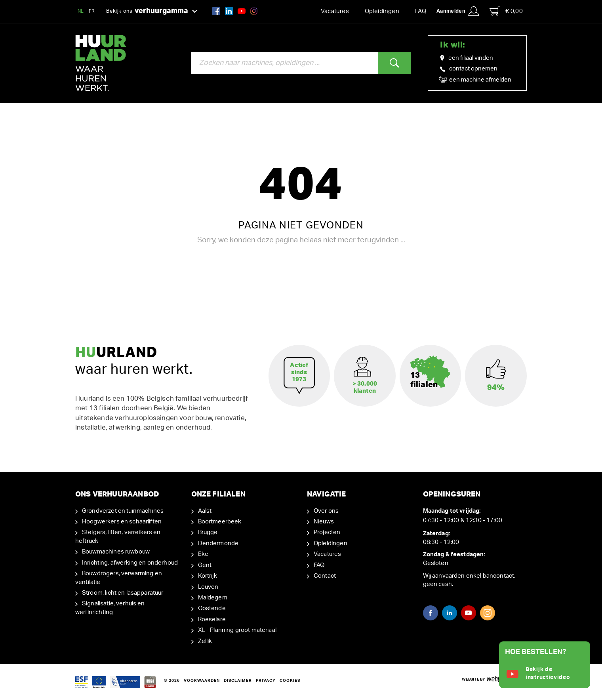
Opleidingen (382, 11)
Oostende (212, 608)
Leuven (208, 587)
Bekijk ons (152, 11)
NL (81, 11)
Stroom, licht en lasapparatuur (123, 593)
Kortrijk (208, 576)
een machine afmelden (476, 80)
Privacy (266, 681)
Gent (205, 565)
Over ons (326, 511)
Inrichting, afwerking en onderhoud (130, 563)
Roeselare (212, 619)
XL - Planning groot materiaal (237, 630)
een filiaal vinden (467, 58)
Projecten (327, 532)
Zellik (205, 641)
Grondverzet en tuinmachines (123, 511)
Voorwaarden (202, 681)
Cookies (290, 681)
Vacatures (335, 11)
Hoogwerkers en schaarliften (122, 522)
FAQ (421, 11)
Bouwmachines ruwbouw (116, 552)
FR (92, 11)
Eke (203, 554)
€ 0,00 (506, 11)
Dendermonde (218, 543)
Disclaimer (238, 681)
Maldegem (213, 598)
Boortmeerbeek (220, 522)
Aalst (205, 511)
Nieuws (324, 522)
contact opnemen (469, 69)
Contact (325, 576)
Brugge (208, 532)
